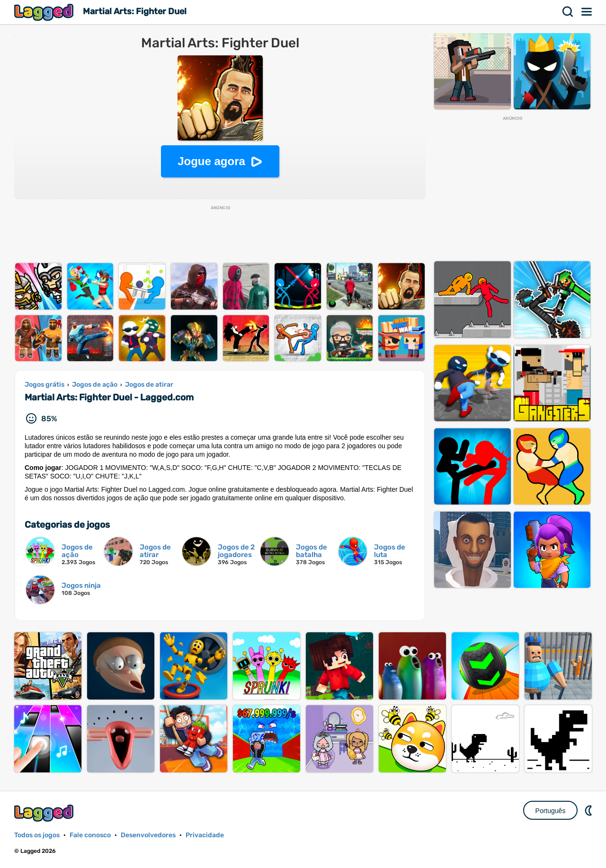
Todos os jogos (37, 835)
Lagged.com (45, 813)
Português (551, 811)
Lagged (45, 12)
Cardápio (587, 12)
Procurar (568, 12)
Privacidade (205, 835)
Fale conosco (90, 835)
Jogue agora (211, 161)
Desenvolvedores (148, 835)
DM (589, 810)
